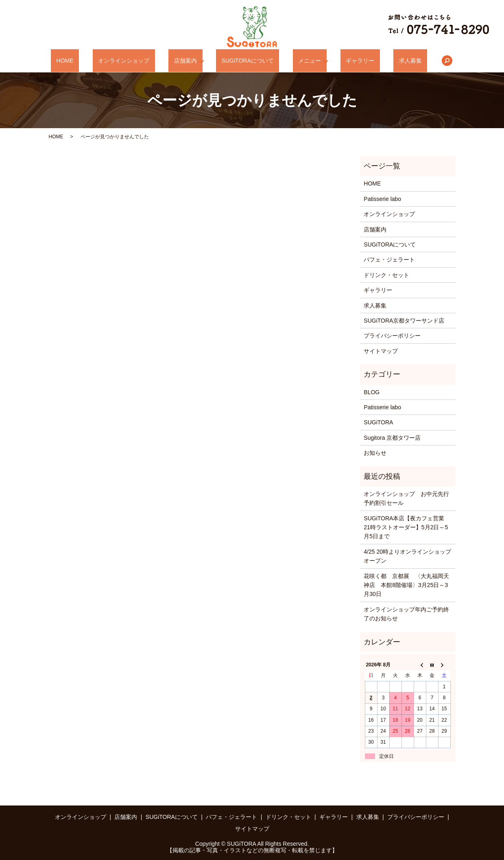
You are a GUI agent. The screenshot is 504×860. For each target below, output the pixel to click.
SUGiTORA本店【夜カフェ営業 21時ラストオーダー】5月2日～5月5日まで (407, 527)
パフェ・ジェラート (389, 260)
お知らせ (375, 453)
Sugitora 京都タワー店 (392, 438)
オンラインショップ (140, 61)
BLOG (372, 392)
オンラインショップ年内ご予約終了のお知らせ (406, 614)
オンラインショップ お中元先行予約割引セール (406, 498)
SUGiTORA (378, 422)
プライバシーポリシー (392, 336)
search (415, 61)
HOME (92, 61)
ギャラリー (344, 61)
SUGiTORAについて (248, 61)
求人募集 (383, 61)
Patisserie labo (382, 199)
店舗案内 (190, 61)
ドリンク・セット (386, 275)
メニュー (299, 61)
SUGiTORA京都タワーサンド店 (404, 321)
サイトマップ (381, 351)
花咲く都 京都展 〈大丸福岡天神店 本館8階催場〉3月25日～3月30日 (406, 585)
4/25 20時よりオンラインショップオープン (407, 556)
